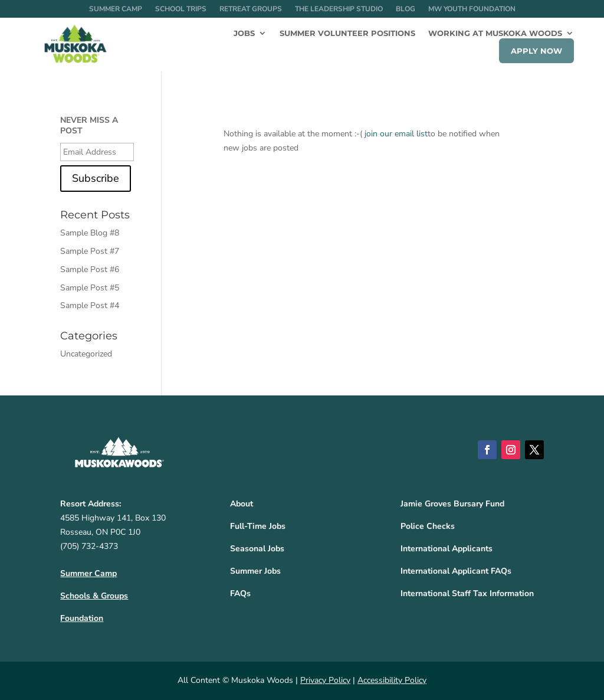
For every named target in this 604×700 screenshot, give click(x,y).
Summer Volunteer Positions (347, 33)
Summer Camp (116, 9)
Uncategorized (86, 354)
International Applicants (447, 549)
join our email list (396, 134)
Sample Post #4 (90, 305)
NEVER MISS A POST (89, 126)
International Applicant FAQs (456, 571)
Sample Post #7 (90, 251)
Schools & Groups (94, 596)
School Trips (181, 9)
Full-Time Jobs (258, 526)
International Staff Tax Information (467, 593)
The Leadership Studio (339, 9)
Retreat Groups (251, 9)
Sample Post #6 (90, 269)
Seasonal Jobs (257, 549)
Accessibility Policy (392, 680)
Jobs (244, 33)
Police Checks (428, 526)
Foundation (82, 618)
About (242, 504)
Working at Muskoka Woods (495, 33)
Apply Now (536, 51)
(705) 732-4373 (89, 546)
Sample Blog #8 (90, 233)
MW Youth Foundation (472, 9)
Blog (406, 9)
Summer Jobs (255, 571)
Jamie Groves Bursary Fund (452, 504)
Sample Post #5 (90, 288)
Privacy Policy (325, 680)
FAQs (240, 593)
